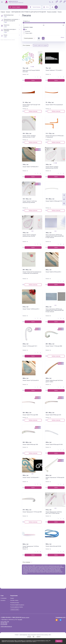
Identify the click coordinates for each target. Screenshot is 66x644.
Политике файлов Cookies (43, 642)
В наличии (34, 32)
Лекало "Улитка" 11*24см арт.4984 (50, 348)
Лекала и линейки (13, 13)
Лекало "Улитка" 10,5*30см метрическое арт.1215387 (36, 138)
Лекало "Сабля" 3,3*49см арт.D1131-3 (51, 203)
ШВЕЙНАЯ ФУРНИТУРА (15, 17)
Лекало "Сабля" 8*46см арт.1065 (36, 446)
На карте (28, 624)
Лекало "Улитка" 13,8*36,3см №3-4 (34, 311)
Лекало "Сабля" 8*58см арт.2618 (51, 417)
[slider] (31, 24)
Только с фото (35, 34)
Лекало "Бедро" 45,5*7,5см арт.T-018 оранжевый (35, 107)
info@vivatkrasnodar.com (14, 631)
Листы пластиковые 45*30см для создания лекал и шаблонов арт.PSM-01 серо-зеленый (51, 239)
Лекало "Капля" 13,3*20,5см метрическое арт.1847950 (34, 238)
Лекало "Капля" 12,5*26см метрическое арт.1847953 (51, 169)
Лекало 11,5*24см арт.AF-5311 (35, 348)
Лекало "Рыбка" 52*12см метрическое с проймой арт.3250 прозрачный (36, 275)
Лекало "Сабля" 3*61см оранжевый (51, 107)
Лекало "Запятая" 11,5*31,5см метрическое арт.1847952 (34, 204)
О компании (11, 603)
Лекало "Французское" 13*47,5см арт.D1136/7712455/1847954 (51, 514)
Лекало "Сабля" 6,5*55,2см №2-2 (50, 274)
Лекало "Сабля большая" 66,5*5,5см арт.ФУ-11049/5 (51, 383)
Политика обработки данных (25, 610)
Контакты (11, 605)
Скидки (20, 603)
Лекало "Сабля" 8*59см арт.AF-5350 (51, 446)
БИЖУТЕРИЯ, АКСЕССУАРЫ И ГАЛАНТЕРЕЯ (16, 32)
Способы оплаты (22, 605)
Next (56, 7)
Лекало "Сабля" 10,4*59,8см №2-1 (34, 169)
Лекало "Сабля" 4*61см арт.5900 (36, 417)
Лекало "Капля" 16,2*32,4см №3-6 (34, 382)
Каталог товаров (15, 7)
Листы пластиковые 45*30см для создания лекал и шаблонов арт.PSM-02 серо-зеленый (51, 313)
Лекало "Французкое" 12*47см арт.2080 (35, 514)
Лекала (21, 13)
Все (33, 31)
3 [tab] (37, 68)
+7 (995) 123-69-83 (13, 622)
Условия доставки (22, 607)
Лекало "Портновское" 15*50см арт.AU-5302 (51, 479)
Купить (37, 82)
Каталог (16, 12)
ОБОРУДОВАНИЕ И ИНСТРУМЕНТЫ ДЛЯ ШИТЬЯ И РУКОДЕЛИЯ (36, 12)
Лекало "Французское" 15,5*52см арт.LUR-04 (36, 548)
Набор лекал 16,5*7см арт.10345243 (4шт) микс (36, 73)
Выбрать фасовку (37, 113)
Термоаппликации (35, 7)
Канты (46, 7)
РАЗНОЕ (12, 37)
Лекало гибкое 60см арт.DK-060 (51, 548)
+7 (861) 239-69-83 (24, 622)
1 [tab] (35, 68)
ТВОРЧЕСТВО (13, 27)
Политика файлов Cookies (24, 612)
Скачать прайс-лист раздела (48, 47)
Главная (10, 12)
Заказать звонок (33, 622)
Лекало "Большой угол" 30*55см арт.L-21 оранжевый (51, 138)
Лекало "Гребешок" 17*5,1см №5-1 (50, 72)
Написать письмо (23, 614)
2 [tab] (36, 68)
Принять (59, 641)
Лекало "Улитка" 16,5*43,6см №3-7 (34, 479)
